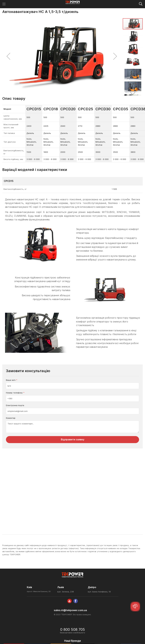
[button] (8, 56)
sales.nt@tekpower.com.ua (70, 610)
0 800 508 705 (73, 629)
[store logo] (72, 2)
